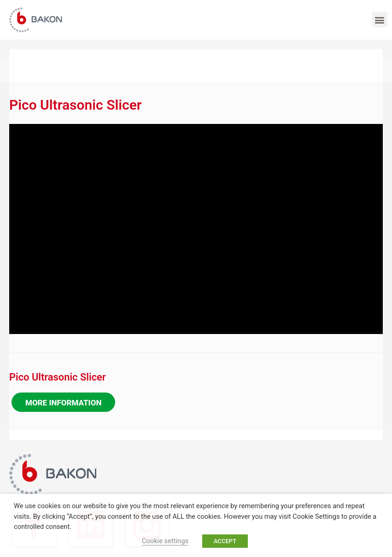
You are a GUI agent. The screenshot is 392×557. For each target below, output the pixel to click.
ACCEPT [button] (225, 541)
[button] (380, 20)
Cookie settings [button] (165, 541)
